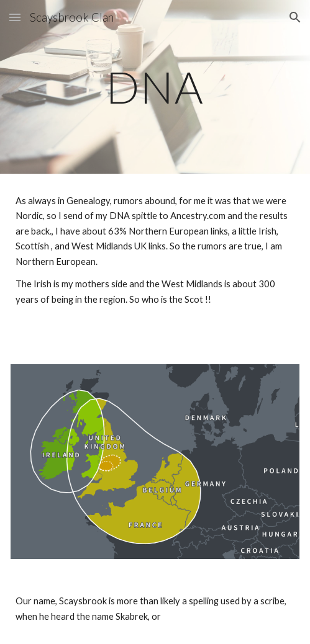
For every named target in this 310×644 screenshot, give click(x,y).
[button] (15, 17)
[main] (155, 87)
